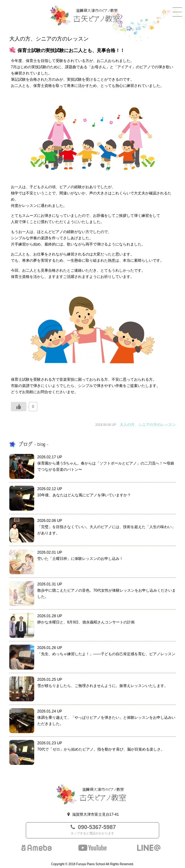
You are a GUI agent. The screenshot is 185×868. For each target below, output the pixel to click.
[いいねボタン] (19, 407)
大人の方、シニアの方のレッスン (148, 425)
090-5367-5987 (92, 830)
